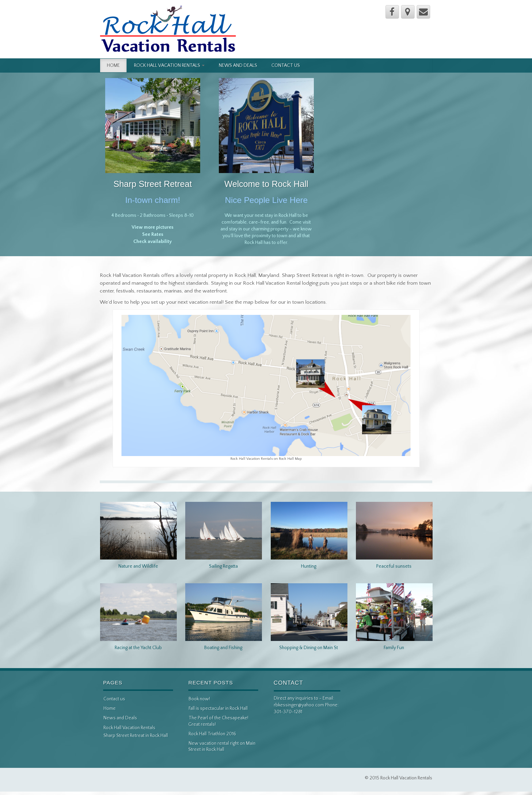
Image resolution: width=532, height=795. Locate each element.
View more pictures (153, 227)
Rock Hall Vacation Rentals (169, 65)
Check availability (153, 242)
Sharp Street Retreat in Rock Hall (136, 736)
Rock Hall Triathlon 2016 (212, 734)
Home (113, 65)
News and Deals (238, 65)
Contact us (286, 65)
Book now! (199, 699)
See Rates (153, 234)
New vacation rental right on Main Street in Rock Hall (222, 746)
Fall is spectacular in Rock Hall (218, 708)
